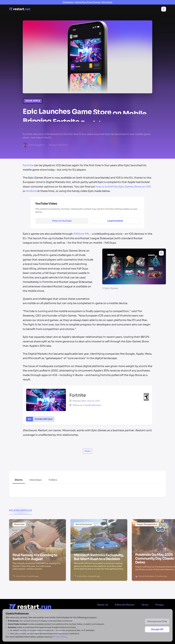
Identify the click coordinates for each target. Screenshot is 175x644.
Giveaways (68, 2)
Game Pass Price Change (88, 2)
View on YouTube (62, 221)
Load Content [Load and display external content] (115, 221)
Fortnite (28, 165)
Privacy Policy (60, 637)
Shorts (19, 480)
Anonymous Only (157, 621)
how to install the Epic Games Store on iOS (123, 187)
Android (31, 191)
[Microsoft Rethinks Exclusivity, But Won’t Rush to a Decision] (99, 535)
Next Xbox (107, 2)
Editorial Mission (125, 605)
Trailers (53, 480)
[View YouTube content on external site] (62, 221)
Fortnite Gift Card (92, 405)
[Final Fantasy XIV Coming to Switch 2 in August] (37, 535)
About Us (103, 605)
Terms (145, 605)
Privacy (159, 605)
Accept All (157, 629)
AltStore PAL (82, 234)
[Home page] (20, 9)
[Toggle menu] (164, 9)
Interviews (36, 480)
